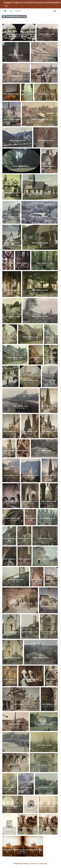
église (18, 11)
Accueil (5, 11)
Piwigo (26, 864)
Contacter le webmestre (39, 864)
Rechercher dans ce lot (14, 16)
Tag (11, 11)
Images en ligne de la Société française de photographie (32, 2)
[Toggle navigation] (6, 6)
